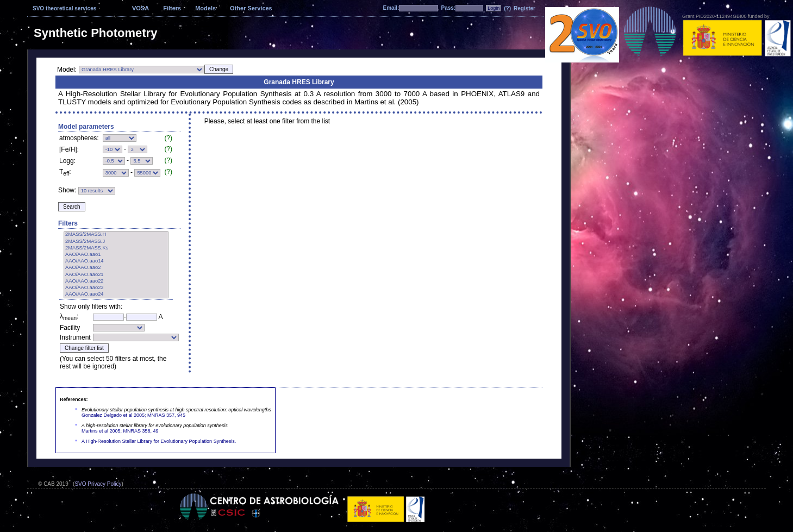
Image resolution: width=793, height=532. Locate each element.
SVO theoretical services (64, 8)
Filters (172, 8)
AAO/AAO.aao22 (116, 281)
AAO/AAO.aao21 (116, 275)
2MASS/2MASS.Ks (116, 248)
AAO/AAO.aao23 (116, 288)
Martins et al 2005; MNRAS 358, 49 (120, 431)
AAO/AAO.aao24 (116, 295)
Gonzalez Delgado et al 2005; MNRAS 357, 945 (133, 415)
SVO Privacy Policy (98, 484)
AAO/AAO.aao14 (116, 261)
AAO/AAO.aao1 (116, 255)
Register (524, 8)
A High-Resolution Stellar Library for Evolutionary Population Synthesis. (159, 441)
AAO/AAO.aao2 (116, 268)
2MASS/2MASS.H (116, 235)
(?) (507, 8)
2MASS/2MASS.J (116, 242)
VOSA (141, 8)
